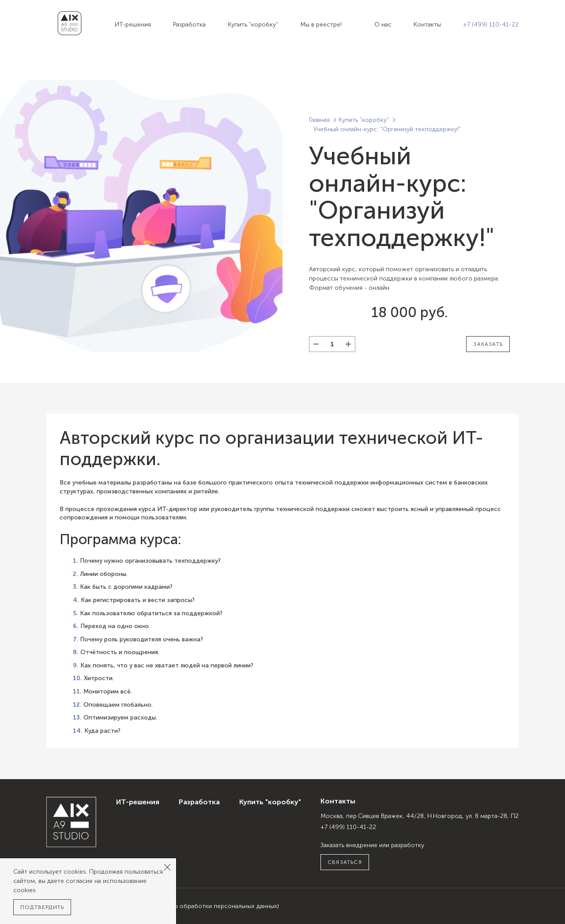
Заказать (488, 344)
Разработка (189, 25)
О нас (383, 25)
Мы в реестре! (321, 25)
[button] (348, 344)
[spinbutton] (332, 344)
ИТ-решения (133, 25)
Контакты (427, 25)
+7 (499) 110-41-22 (491, 25)
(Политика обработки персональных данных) (214, 906)
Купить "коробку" (253, 25)
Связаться (345, 862)
